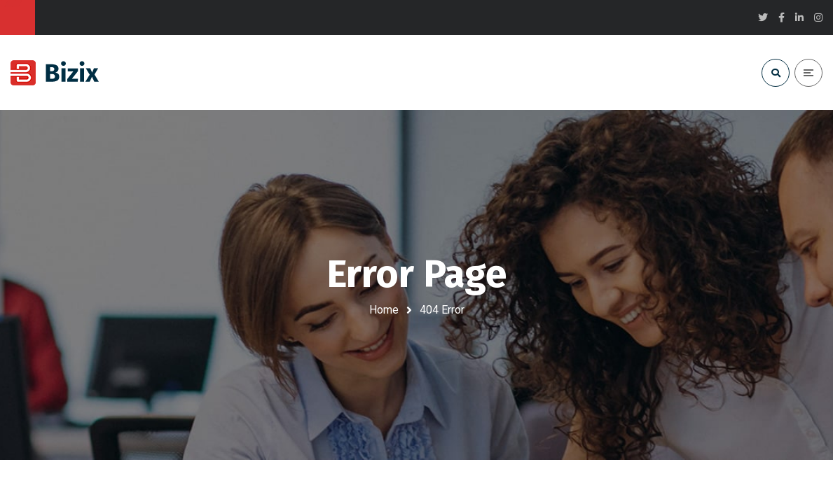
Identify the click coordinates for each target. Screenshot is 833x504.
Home (384, 310)
